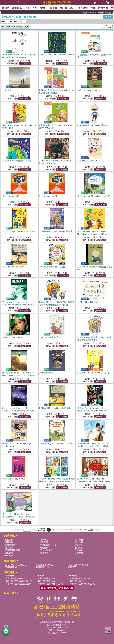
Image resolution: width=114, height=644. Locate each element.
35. (56, 443)
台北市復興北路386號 (15, 578)
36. (94, 446)
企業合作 (79, 550)
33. (94, 411)
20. (53, 267)
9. (93, 125)
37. (14, 479)
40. (19, 517)
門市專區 (44, 540)
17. (56, 231)
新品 (17, 8)
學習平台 (79, 548)
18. (94, 234)
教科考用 (103, 8)
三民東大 (53, 8)
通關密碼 (44, 548)
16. (18, 231)
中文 (27, 8)
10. (16, 161)
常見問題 (79, 545)
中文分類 (79, 542)
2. (57, 55)
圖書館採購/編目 (13, 550)
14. (49, 196)
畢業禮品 (72, 567)
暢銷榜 (6, 8)
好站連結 (9, 556)
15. (94, 196)
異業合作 (9, 553)
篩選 (108, 17)
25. (12, 337)
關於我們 (9, 540)
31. (19, 411)
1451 (91, 530)
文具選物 (83, 8)
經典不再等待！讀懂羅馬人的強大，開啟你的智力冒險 (103, 13)
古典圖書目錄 (42, 567)
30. (93, 373)
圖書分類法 (10, 545)
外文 (35, 8)
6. (90, 90)
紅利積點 (44, 542)
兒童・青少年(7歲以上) (78, 565)
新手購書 (9, 548)
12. (89, 161)
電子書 (64, 8)
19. (13, 267)
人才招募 (79, 540)
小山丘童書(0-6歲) (45, 565)
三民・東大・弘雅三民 (15, 565)
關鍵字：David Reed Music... (13, 21)
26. (51, 337)
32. (55, 408)
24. (88, 302)
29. (46, 373)
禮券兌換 (9, 542)
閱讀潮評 (44, 553)
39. (95, 481)
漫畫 (93, 8)
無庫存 (11, 63)
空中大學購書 (46, 550)
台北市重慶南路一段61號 (80, 578)
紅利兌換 (85, 33)
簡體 (42, 8)
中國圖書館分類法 (48, 545)
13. (11, 196)
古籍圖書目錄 (11, 567)
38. (57, 481)
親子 (73, 8)
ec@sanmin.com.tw (23, 584)
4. (7, 90)
